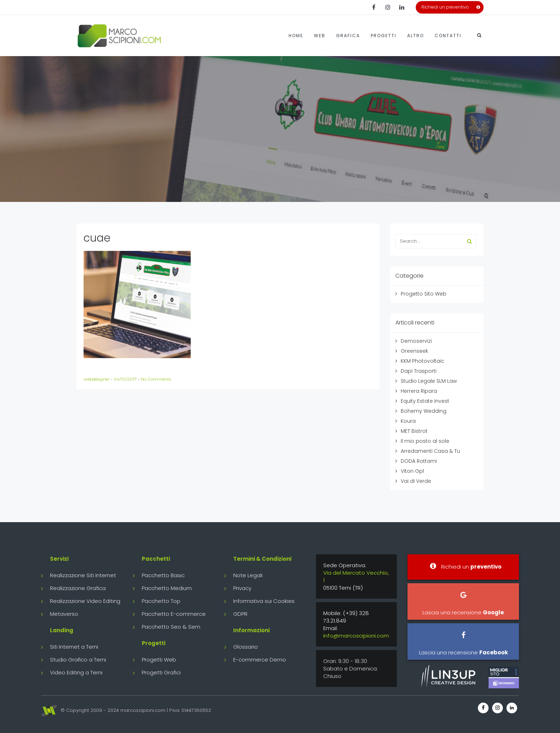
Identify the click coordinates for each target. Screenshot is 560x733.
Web (320, 36)
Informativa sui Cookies (264, 601)
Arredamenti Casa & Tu (430, 451)
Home (296, 36)
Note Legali (248, 575)
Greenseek (414, 351)
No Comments (156, 379)
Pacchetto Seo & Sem (171, 627)
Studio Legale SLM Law (429, 381)
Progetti (384, 36)
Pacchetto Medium (167, 588)
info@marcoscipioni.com (356, 636)
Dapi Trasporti (419, 371)
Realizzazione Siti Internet (83, 575)
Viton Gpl (412, 471)
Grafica (348, 36)
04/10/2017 (126, 379)
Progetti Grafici (161, 672)
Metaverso (64, 614)
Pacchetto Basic (163, 575)
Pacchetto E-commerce (174, 614)
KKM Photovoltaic (422, 361)
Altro (416, 36)
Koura (408, 421)
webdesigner (97, 379)
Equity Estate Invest (425, 401)
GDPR (240, 614)
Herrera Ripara (419, 391)
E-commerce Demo (260, 660)
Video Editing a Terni (76, 672)
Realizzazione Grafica (78, 588)
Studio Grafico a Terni (78, 660)
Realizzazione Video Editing (85, 601)
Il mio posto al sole (425, 441)
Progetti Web (159, 660)
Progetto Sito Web (424, 294)
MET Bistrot (414, 431)
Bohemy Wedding (424, 411)
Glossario (246, 647)
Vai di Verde (416, 481)
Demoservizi (416, 341)
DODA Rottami (419, 461)
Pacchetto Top (161, 601)
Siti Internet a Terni (74, 647)
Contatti (448, 36)
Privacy (242, 588)
